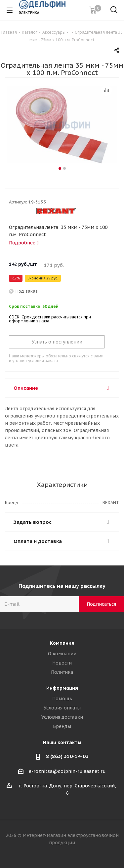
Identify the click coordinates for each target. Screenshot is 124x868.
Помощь (62, 699)
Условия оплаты (62, 708)
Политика (62, 672)
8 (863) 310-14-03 (67, 756)
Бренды (62, 726)
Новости (62, 663)
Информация (62, 688)
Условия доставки (62, 717)
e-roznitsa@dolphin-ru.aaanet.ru (67, 771)
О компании (62, 654)
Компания (62, 643)
